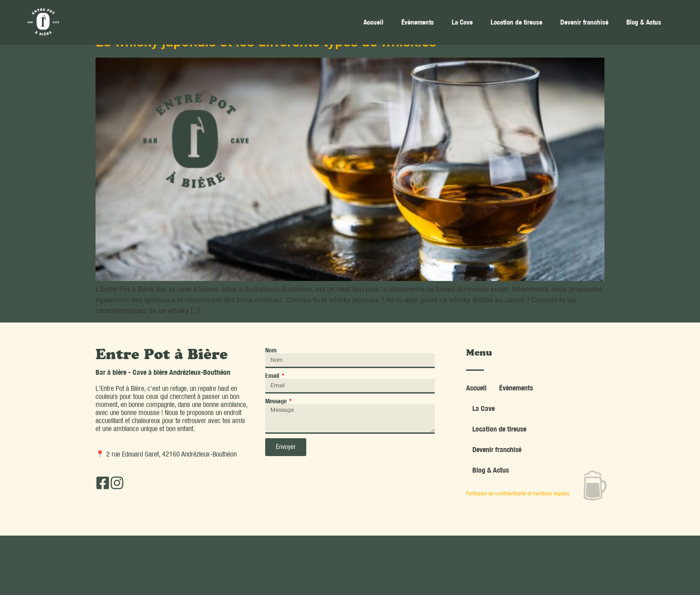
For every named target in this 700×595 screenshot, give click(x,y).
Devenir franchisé (584, 22)
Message (277, 401)
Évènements (418, 22)
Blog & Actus (644, 22)
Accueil (373, 22)
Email (273, 376)
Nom (271, 350)
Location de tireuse (517, 22)
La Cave (462, 22)
